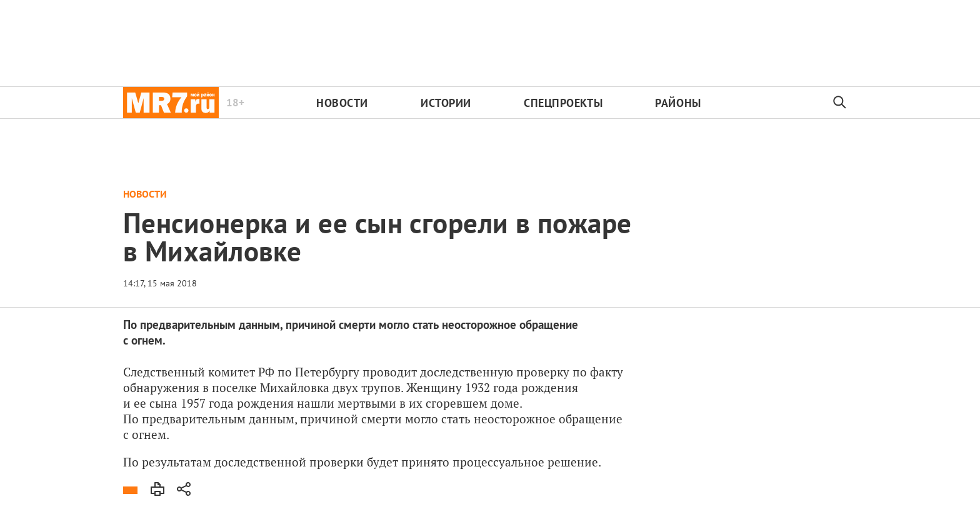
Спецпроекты (563, 103)
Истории (446, 103)
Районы (678, 103)
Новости (342, 103)
